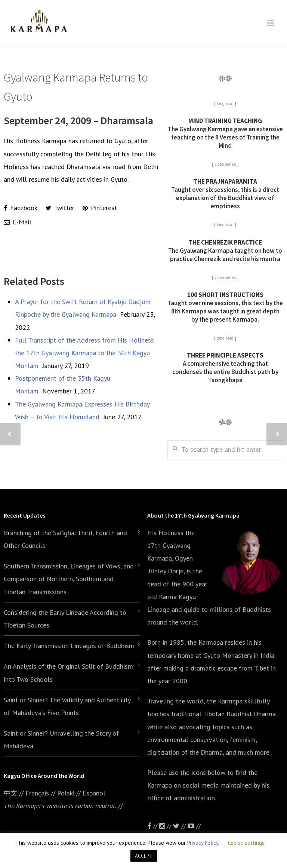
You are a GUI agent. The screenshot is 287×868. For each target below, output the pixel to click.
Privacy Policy (203, 843)
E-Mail (18, 222)
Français (37, 793)
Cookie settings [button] (246, 843)
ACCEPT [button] (144, 856)
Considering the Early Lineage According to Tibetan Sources (65, 619)
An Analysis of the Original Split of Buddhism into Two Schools (68, 673)
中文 (10, 793)
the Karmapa (205, 642)
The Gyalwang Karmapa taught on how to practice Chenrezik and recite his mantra (225, 251)
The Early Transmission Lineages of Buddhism (69, 646)
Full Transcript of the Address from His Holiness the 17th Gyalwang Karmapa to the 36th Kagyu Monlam (84, 353)
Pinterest (100, 208)
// (180, 826)
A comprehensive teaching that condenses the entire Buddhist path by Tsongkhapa (225, 368)
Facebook (21, 208)
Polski (66, 793)
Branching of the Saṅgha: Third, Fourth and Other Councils (65, 539)
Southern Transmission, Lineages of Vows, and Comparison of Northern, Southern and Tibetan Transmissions (69, 579)
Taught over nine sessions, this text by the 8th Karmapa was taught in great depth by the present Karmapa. (225, 307)
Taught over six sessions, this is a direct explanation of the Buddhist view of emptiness (225, 194)
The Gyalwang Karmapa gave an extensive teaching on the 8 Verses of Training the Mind (225, 133)
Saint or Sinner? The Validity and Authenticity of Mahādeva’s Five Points (67, 706)
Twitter (60, 208)
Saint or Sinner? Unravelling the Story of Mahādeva (61, 740)
